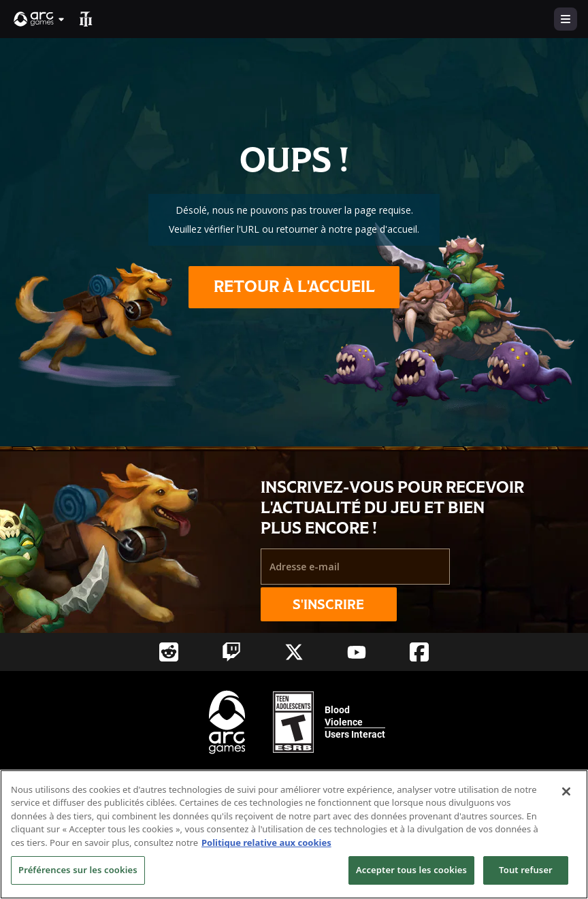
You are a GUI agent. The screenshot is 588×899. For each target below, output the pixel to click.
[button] (39, 19)
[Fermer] (566, 791)
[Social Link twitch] (231, 652)
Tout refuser (526, 870)
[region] (294, 834)
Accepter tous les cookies (411, 870)
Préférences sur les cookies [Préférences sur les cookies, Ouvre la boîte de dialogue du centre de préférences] (78, 870)
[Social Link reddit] (169, 652)
